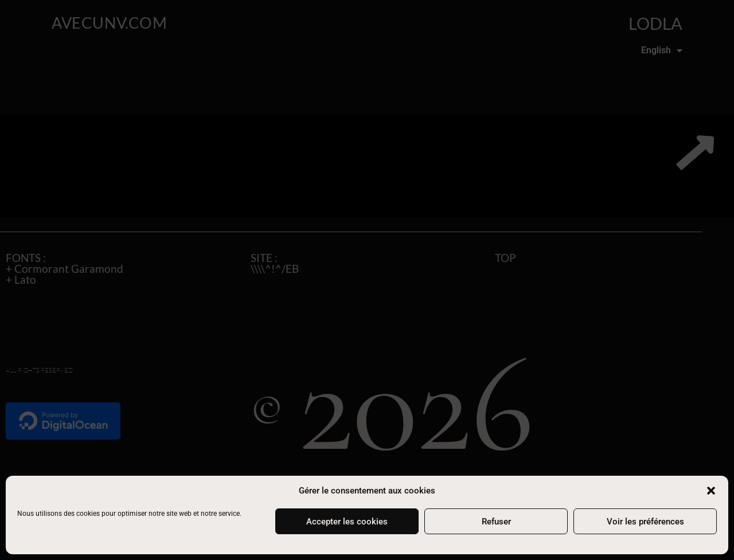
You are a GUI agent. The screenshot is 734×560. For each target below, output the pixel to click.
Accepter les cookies (347, 522)
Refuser (496, 522)
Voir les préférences (645, 522)
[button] (711, 491)
